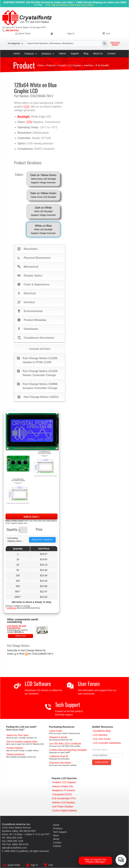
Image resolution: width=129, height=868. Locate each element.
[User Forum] (102, 739)
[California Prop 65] (59, 756)
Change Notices (40, 349)
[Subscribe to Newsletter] (102, 762)
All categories (15, 43)
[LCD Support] (22, 742)
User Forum (89, 683)
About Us (98, 53)
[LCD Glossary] (100, 735)
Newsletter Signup (100, 750)
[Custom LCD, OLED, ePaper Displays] (64, 810)
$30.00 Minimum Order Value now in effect (72, 5)
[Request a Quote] (58, 737)
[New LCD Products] (16, 754)
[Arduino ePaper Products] (63, 786)
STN (29, 122)
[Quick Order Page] (56, 731)
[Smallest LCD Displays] (64, 782)
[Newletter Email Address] (108, 755)
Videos (62, 53)
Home (17, 53)
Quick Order (23, 34)
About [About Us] (56, 839)
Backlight (24, 117)
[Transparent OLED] (62, 794)
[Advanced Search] (18, 735)
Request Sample (42, 540)
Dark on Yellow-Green (43, 179)
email (10, 654)
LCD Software (38, 683)
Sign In (71, 34)
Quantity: (12, 529)
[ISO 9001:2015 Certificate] (65, 744)
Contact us (12, 608)
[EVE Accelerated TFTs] (64, 798)
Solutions (48, 54)
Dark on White (43, 212)
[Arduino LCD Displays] (64, 802)
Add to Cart (20, 636)
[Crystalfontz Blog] (102, 731)
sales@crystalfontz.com (14, 848)
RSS (22, 654)
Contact (111, 53)
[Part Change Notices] (15, 748)
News (56, 835)
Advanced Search (115, 44)
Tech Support (68, 704)
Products (31, 54)
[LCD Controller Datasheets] (107, 743)
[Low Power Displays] (63, 806)
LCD (26, 107)
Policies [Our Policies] (57, 846)
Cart (108, 34)
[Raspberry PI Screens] (64, 790)
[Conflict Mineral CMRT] (68, 750)
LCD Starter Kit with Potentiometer (17, 627)
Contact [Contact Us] (57, 843)
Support (75, 53)
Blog (86, 53)
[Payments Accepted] (60, 763)
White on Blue (43, 230)
